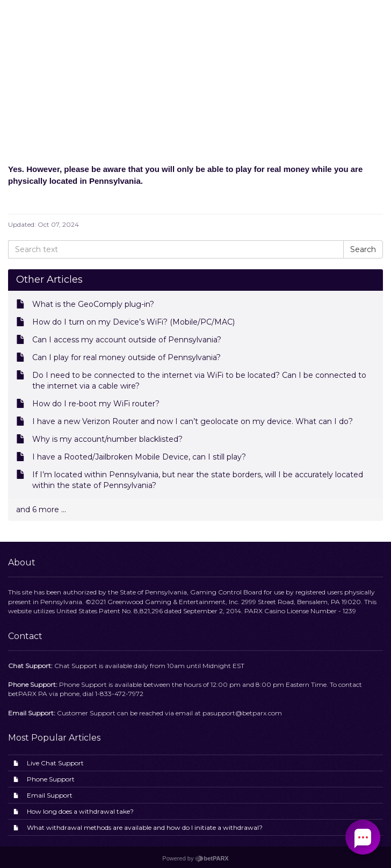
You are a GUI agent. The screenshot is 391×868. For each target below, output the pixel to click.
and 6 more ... (41, 510)
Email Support (50, 795)
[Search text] (176, 249)
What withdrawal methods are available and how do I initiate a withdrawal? (145, 827)
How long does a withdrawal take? (80, 811)
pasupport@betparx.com (242, 713)
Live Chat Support (55, 763)
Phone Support (51, 779)
